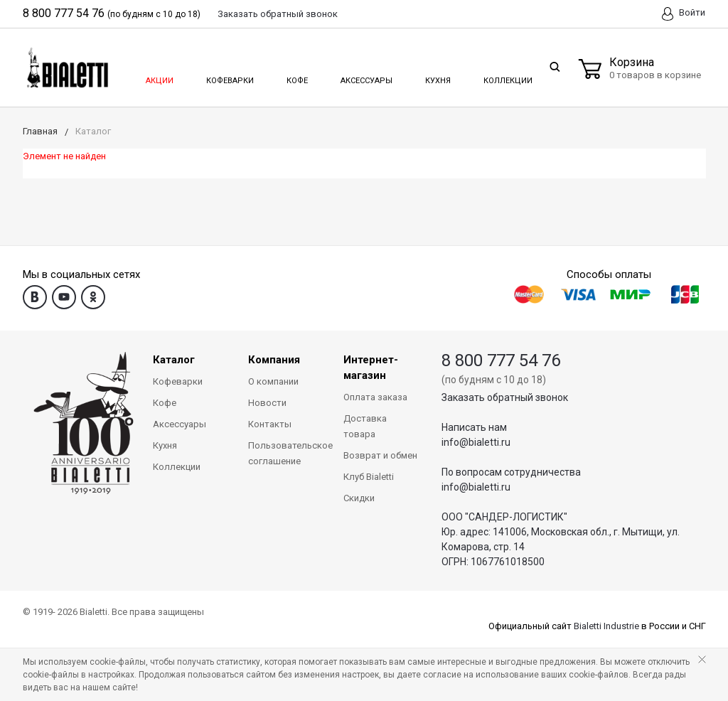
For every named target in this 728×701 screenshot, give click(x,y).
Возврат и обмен (380, 455)
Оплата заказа (375, 397)
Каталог (174, 360)
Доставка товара (365, 426)
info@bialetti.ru (476, 442)
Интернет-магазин (371, 368)
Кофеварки (230, 77)
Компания (274, 360)
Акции (159, 77)
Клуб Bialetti (369, 477)
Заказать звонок (278, 14)
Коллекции (506, 77)
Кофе (296, 77)
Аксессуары (365, 77)
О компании (273, 381)
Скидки (359, 498)
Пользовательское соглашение (285, 453)
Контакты (270, 424)
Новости (267, 403)
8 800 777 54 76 (64, 13)
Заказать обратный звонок (505, 397)
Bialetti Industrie (606, 626)
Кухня (437, 77)
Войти (684, 14)
